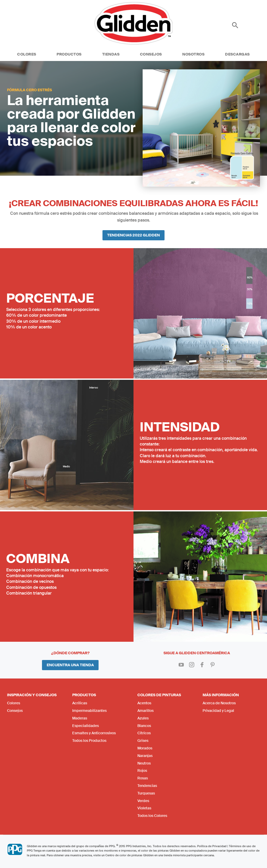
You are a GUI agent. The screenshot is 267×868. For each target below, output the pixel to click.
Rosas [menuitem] (143, 778)
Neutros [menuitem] (144, 763)
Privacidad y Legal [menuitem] (218, 711)
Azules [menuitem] (143, 718)
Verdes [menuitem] (143, 801)
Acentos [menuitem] (144, 703)
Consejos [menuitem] (15, 711)
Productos (69, 54)
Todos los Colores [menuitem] (152, 816)
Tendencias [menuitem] (147, 786)
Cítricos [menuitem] (144, 733)
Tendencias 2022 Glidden (133, 235)
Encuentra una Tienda (70, 665)
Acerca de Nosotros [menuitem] (219, 703)
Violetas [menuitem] (144, 808)
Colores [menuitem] (14, 703)
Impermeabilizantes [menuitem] (89, 711)
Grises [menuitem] (143, 741)
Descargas (237, 54)
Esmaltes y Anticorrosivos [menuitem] (94, 733)
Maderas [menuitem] (80, 718)
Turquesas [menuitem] (146, 793)
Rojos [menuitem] (142, 771)
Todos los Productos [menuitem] (89, 741)
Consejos (151, 54)
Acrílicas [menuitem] (80, 703)
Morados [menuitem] (145, 748)
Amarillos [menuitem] (145, 711)
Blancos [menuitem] (144, 726)
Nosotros (193, 54)
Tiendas (111, 54)
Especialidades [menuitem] (86, 726)
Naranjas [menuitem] (145, 756)
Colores (27, 54)
